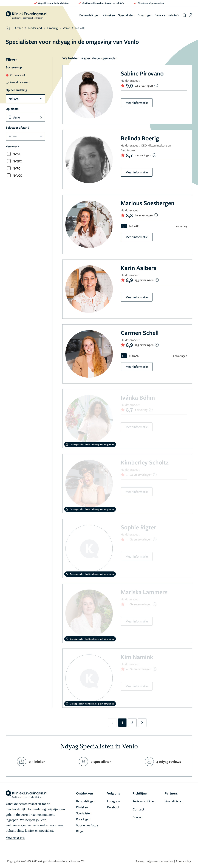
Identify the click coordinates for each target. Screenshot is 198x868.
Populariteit (15, 75)
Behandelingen (89, 15)
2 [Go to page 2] (132, 723)
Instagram (114, 801)
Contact (138, 817)
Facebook (113, 807)
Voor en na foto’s (87, 825)
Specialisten (126, 15)
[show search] (185, 15)
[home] (26, 15)
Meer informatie (137, 103)
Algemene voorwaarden (160, 861)
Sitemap (140, 861)
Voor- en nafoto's (167, 15)
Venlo (67, 28)
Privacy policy (183, 861)
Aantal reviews (17, 82)
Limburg (52, 28)
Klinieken (109, 15)
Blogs (80, 831)
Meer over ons (15, 837)
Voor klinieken (174, 801)
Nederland (35, 28)
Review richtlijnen (144, 801)
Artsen (19, 28)
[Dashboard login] (191, 15)
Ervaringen (145, 15)
